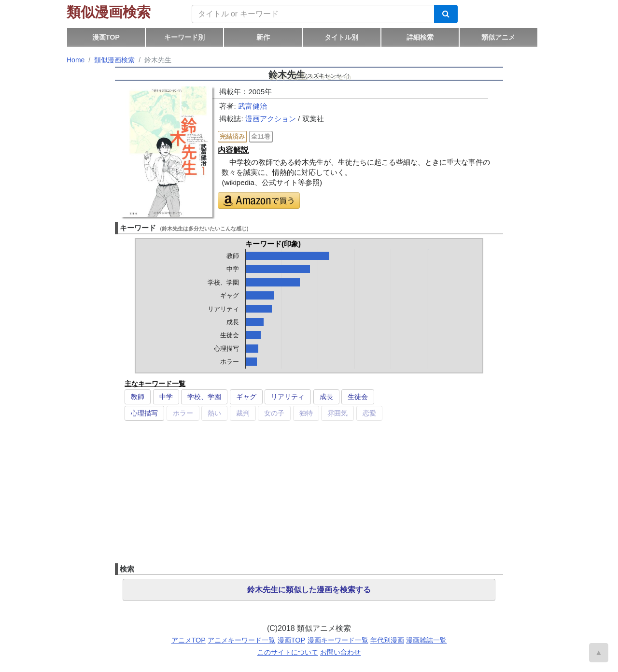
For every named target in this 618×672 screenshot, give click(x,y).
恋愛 (369, 413)
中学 (166, 397)
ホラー (183, 413)
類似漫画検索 (109, 12)
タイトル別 (341, 37)
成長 (326, 397)
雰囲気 (337, 413)
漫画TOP (106, 37)
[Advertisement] (309, 496)
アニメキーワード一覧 (241, 640)
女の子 (274, 413)
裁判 (243, 413)
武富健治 (253, 106)
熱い (214, 413)
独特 (306, 413)
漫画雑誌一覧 (426, 640)
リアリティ (288, 397)
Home (76, 60)
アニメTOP (189, 640)
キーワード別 (184, 37)
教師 (138, 397)
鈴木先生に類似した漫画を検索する (309, 590)
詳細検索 (420, 37)
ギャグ (246, 397)
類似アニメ (498, 37)
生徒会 (358, 397)
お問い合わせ (340, 652)
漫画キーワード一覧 (338, 640)
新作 (263, 37)
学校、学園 (204, 397)
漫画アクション (271, 119)
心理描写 (144, 413)
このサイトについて (288, 652)
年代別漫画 (387, 640)
